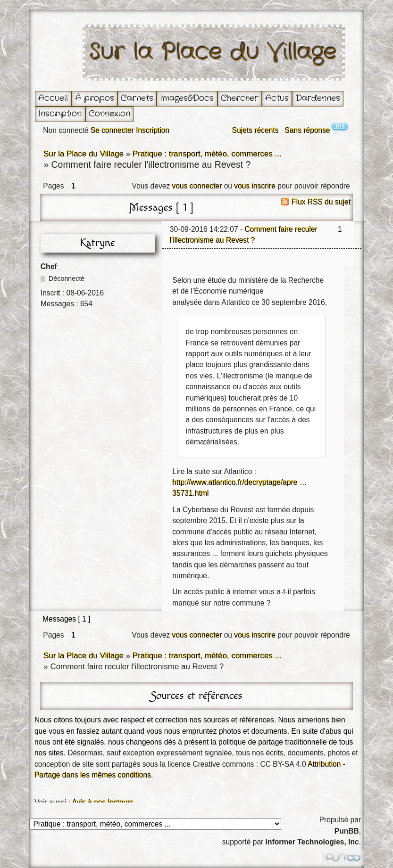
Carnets (137, 98)
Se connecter (112, 130)
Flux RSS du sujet (321, 202)
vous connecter (197, 186)
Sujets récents (255, 130)
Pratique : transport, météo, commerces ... (207, 154)
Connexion (109, 114)
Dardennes (318, 98)
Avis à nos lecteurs (103, 802)
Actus (277, 98)
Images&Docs (187, 98)
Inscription (60, 114)
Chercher (240, 98)
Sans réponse (308, 130)
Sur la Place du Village (214, 53)
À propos (95, 98)
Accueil (53, 98)
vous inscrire (255, 186)
